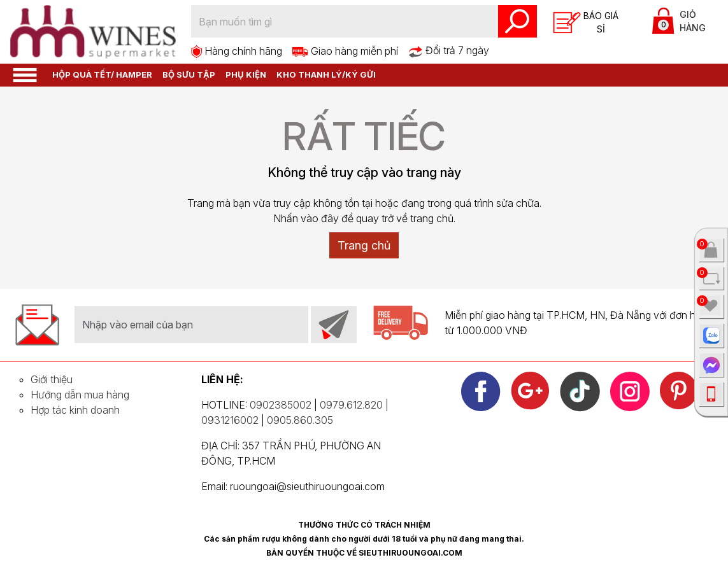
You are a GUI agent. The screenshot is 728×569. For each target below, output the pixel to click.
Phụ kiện (246, 74)
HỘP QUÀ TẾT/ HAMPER (102, 74)
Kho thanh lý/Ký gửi (326, 74)
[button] (25, 74)
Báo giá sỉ (586, 23)
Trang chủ (364, 245)
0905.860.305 (300, 420)
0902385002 (281, 405)
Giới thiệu (52, 379)
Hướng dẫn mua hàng (80, 395)
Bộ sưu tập (189, 74)
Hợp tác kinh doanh (75, 410)
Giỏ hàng (679, 21)
